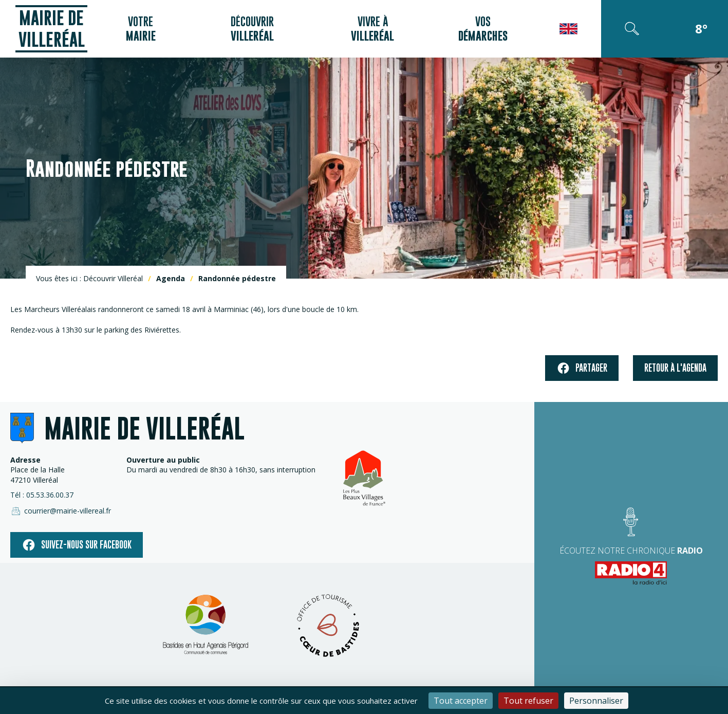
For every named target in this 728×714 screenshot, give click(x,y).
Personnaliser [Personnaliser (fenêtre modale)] (596, 701)
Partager (582, 368)
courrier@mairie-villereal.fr (61, 511)
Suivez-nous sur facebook (77, 545)
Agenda (171, 278)
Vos (483, 29)
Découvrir (252, 29)
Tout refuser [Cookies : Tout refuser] (528, 701)
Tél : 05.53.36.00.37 (42, 495)
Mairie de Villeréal (52, 29)
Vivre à (372, 29)
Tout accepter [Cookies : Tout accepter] (461, 701)
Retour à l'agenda (675, 368)
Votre (141, 29)
